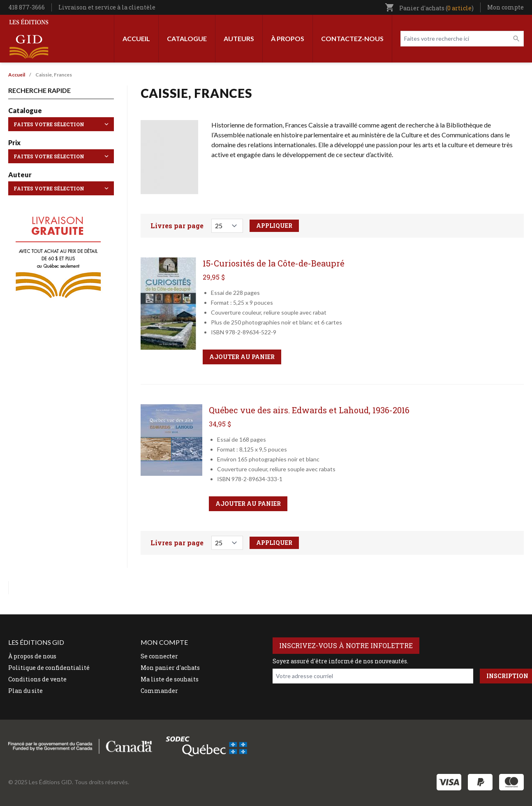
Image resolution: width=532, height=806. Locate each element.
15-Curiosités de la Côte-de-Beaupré (274, 263)
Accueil (136, 38)
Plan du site (25, 691)
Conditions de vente (37, 679)
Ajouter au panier (242, 357)
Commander (159, 691)
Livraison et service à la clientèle (107, 7)
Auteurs (239, 38)
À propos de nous (32, 656)
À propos (288, 38)
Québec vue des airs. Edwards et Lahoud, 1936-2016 (309, 410)
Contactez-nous (352, 38)
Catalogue (187, 38)
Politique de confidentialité (49, 668)
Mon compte (505, 7)
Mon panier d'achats (170, 668)
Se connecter (159, 656)
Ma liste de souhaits (170, 679)
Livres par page (177, 226)
